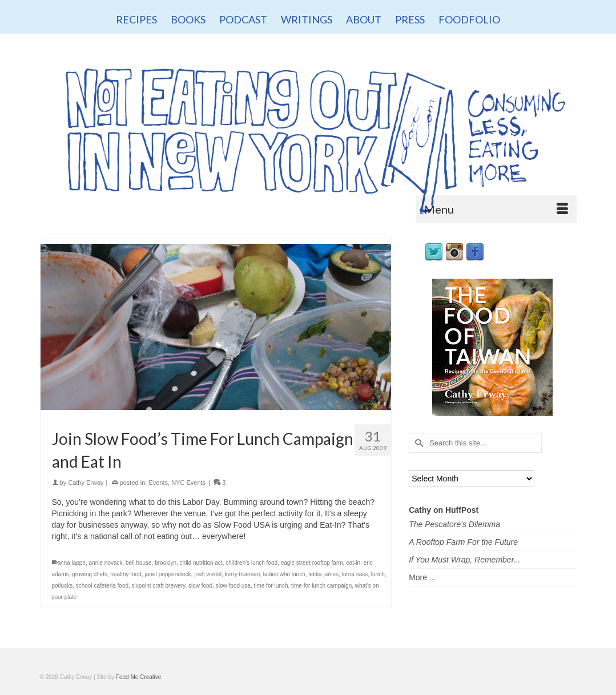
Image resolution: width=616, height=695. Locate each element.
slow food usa (233, 586)
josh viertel (208, 574)
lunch (378, 574)
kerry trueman (243, 574)
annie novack (106, 563)
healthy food (126, 574)
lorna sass (355, 574)
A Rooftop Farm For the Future (463, 542)
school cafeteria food (102, 586)
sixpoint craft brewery (159, 586)
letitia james (323, 574)
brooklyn (166, 563)
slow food (200, 586)
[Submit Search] (417, 443)
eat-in (353, 563)
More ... (422, 577)
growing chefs (90, 574)
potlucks (63, 586)
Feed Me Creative (138, 677)
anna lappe (72, 563)
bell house (139, 563)
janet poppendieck (168, 574)
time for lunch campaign (321, 586)
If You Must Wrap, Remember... (464, 560)
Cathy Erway (86, 483)
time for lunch (271, 586)
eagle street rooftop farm (312, 563)
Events (158, 483)
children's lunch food (251, 563)
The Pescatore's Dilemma (454, 524)
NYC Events (188, 483)
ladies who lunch (284, 574)
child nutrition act (201, 563)
